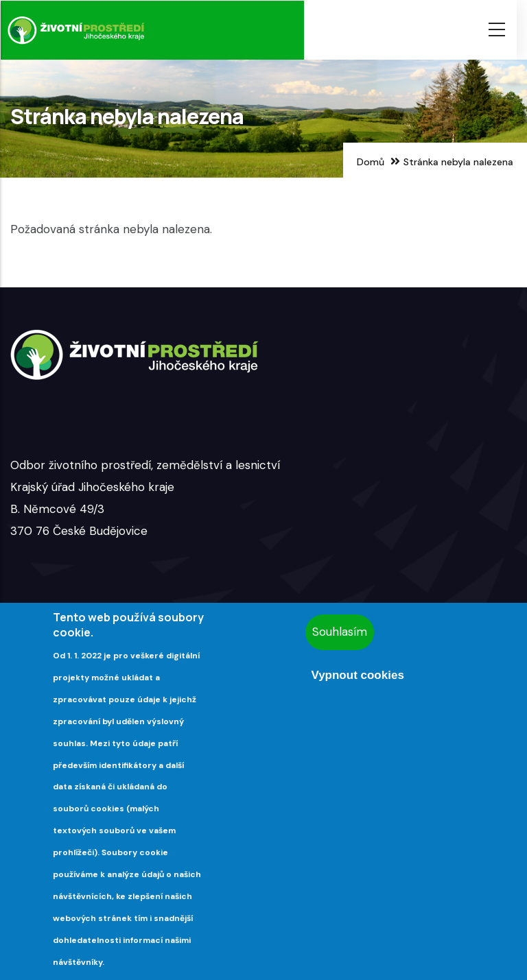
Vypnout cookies (357, 675)
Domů (371, 162)
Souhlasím (340, 632)
